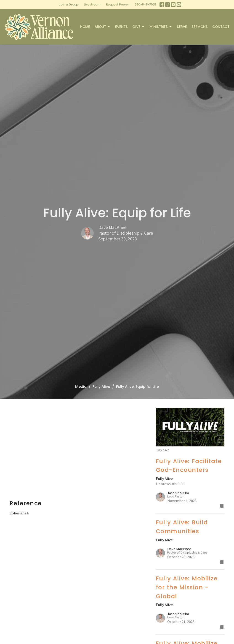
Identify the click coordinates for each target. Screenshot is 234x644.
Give (139, 27)
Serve (182, 27)
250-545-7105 (145, 4)
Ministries (161, 27)
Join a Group (68, 4)
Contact (221, 27)
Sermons (200, 27)
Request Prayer (117, 4)
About (103, 27)
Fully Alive (101, 387)
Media (81, 387)
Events (121, 27)
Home (85, 27)
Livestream (92, 4)
